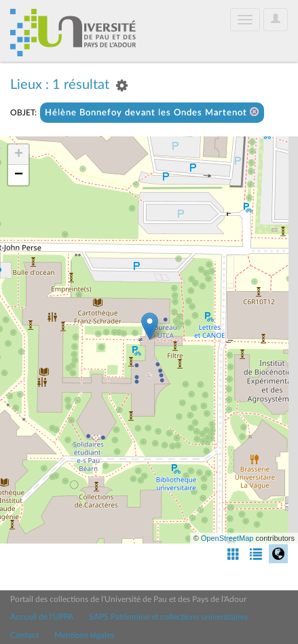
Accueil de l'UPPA (42, 617)
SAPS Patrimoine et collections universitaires (168, 617)
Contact (24, 635)
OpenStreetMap (227, 538)
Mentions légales (84, 635)
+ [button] (19, 155)
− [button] (19, 175)
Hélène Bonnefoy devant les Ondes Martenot (152, 112)
